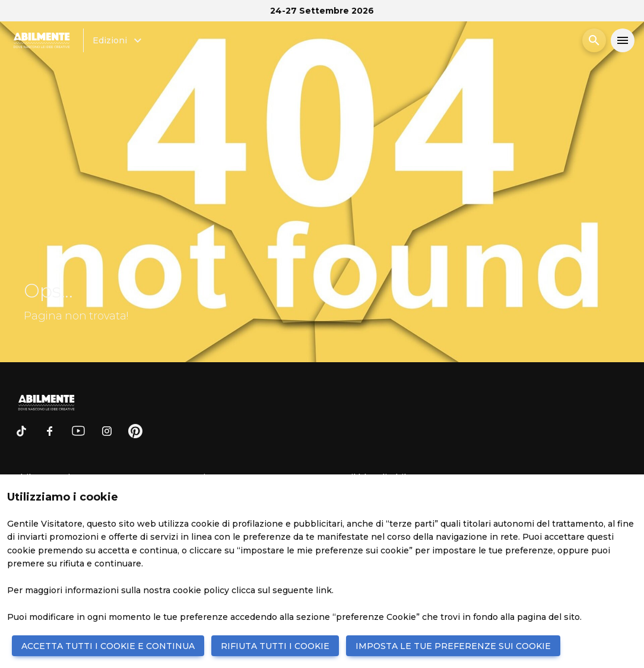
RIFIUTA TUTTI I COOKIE (275, 646)
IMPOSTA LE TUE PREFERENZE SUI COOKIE (453, 646)
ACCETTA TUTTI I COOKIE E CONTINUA (108, 646)
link (324, 590)
